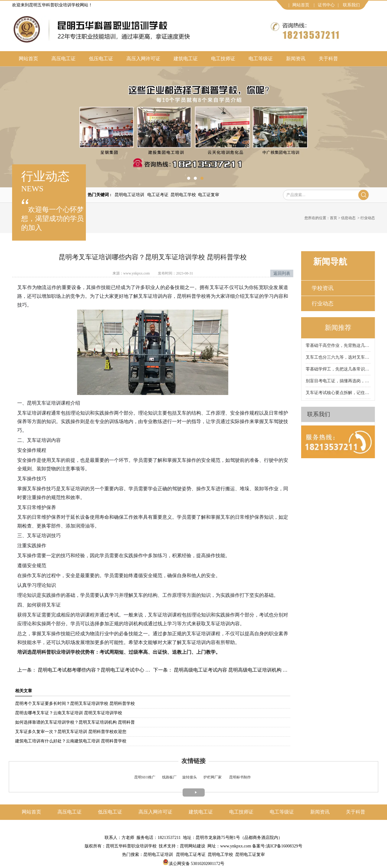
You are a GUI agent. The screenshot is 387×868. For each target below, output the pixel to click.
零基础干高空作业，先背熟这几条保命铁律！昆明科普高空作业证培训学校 (338, 345)
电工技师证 (223, 59)
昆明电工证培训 (129, 195)
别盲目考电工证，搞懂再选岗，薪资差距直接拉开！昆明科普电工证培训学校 (338, 381)
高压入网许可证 (143, 59)
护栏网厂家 (213, 777)
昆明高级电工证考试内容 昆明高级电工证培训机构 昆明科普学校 (242, 670)
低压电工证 (101, 59)
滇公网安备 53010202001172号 (194, 864)
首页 (333, 218)
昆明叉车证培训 (44, 403)
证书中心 (326, 5)
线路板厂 (169, 777)
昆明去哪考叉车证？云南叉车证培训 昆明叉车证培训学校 (69, 713)
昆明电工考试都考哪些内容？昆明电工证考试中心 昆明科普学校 (106, 670)
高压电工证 (63, 59)
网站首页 (301, 5)
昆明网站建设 (193, 846)
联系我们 (351, 5)
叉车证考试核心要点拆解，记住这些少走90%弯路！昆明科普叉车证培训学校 (338, 393)
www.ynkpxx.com (137, 273)
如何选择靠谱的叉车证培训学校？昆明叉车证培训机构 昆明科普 (75, 722)
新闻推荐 (338, 328)
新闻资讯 (296, 59)
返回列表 (282, 273)
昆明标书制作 (240, 777)
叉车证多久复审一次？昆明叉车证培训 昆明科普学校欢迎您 (71, 732)
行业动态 (323, 304)
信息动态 (348, 218)
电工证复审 (209, 195)
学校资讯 (323, 288)
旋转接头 (190, 777)
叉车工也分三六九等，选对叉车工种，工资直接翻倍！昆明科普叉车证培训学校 (338, 357)
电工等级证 (261, 59)
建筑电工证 (186, 59)
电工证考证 (158, 195)
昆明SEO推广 (145, 777)
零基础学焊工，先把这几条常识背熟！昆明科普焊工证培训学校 (338, 369)
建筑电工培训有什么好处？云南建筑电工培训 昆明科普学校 (71, 741)
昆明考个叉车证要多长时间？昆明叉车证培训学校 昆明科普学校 (75, 704)
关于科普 (328, 59)
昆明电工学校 (183, 195)
